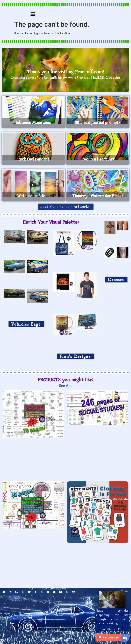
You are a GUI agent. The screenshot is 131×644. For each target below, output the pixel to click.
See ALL (66, 386)
